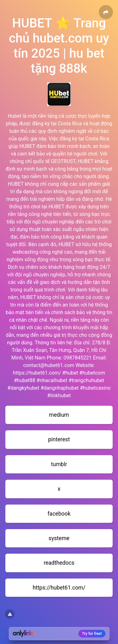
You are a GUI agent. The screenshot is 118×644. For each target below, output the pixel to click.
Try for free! (92, 634)
